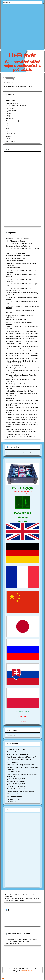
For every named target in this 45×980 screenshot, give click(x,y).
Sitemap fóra (22, 521)
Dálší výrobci (11, 134)
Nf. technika (10, 108)
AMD (8, 123)
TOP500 (9, 136)
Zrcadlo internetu (13, 103)
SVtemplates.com (26, 971)
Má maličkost (11, 141)
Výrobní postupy (12, 111)
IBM (7, 131)
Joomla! (8, 899)
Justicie (9, 139)
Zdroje (8, 116)
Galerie (9, 113)
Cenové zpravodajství (14, 121)
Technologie (10, 118)
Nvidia (8, 129)
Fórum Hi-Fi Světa (22, 711)
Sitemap (23, 517)
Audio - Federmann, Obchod (16, 106)
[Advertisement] (22, 26)
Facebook (22, 721)
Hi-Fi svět (22, 55)
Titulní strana (11, 101)
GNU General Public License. (15, 901)
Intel (8, 126)
